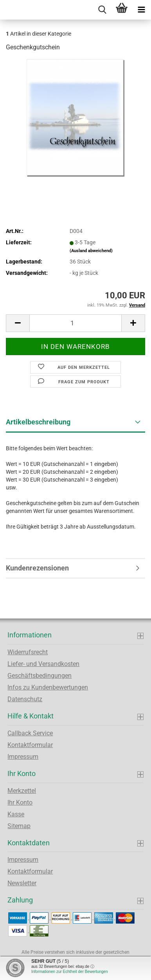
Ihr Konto (20, 802)
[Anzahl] (75, 323)
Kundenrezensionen (37, 568)
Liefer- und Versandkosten (43, 664)
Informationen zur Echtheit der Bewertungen (70, 972)
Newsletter (22, 883)
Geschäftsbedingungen (40, 676)
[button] (18, 323)
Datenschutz (25, 699)
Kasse (16, 814)
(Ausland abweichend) (91, 251)
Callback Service (30, 733)
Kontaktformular (30, 745)
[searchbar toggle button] (102, 10)
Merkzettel (22, 791)
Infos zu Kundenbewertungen (48, 687)
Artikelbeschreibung (38, 422)
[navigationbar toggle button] (141, 10)
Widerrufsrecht (28, 652)
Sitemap (19, 826)
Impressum (23, 757)
